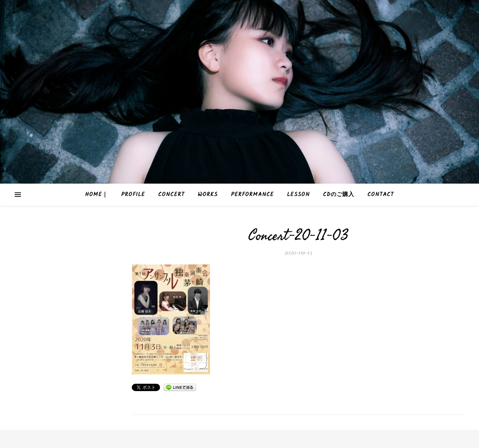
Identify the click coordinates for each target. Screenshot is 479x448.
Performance (252, 195)
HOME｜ (97, 195)
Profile (133, 195)
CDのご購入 (339, 195)
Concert (171, 195)
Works (208, 195)
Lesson (298, 195)
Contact (381, 195)
